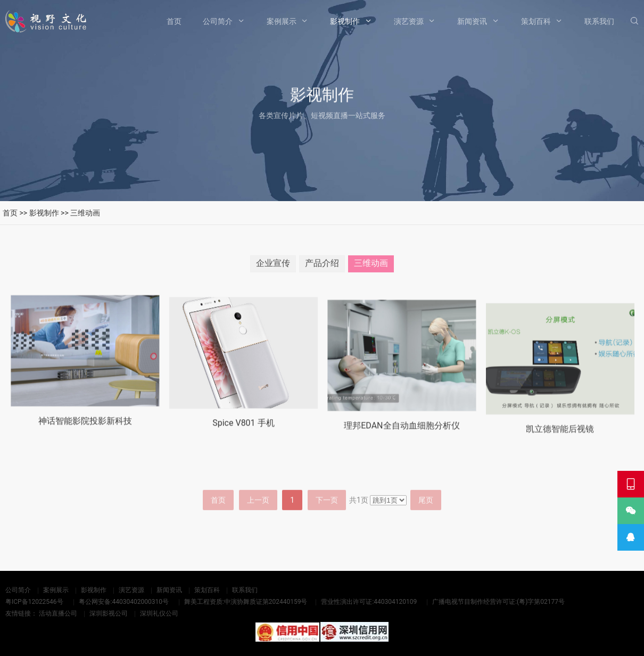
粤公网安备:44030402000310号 (124, 602)
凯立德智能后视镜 (560, 444)
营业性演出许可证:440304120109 (369, 602)
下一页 (327, 518)
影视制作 (345, 21)
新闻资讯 (472, 21)
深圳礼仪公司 (159, 613)
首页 (174, 21)
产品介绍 (322, 266)
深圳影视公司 (109, 613)
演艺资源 (409, 21)
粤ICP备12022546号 (34, 602)
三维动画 (85, 213)
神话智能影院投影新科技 (85, 429)
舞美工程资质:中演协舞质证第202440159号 (246, 602)
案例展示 (282, 21)
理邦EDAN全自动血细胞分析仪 (402, 438)
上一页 (258, 518)
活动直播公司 (58, 613)
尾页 (426, 518)
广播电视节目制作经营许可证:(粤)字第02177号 (498, 602)
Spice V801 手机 (243, 433)
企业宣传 (273, 266)
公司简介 (218, 21)
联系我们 (599, 21)
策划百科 (536, 21)
